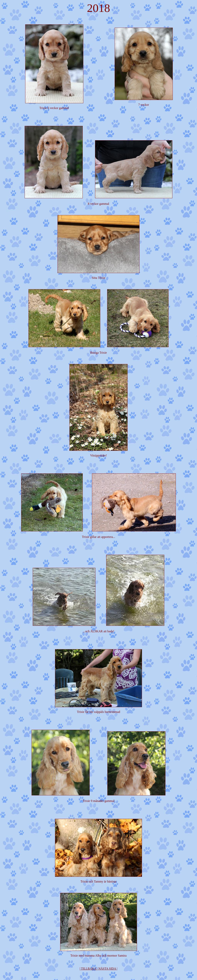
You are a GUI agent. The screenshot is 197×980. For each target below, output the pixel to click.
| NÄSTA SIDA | (107, 969)
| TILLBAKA (88, 969)
